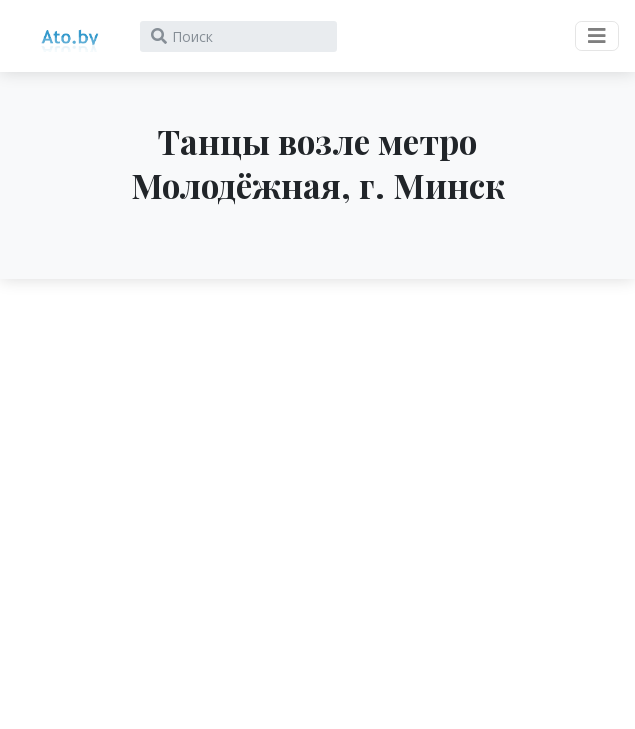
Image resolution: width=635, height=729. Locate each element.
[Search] (238, 36)
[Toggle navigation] (597, 36)
